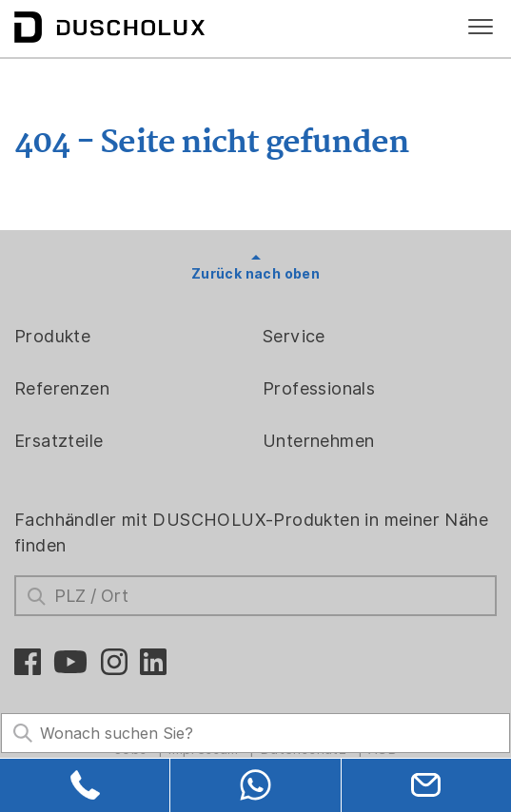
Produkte (52, 336)
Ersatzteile (59, 441)
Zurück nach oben (255, 274)
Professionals (319, 388)
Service (294, 336)
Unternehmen (318, 441)
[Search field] (255, 733)
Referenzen (62, 388)
